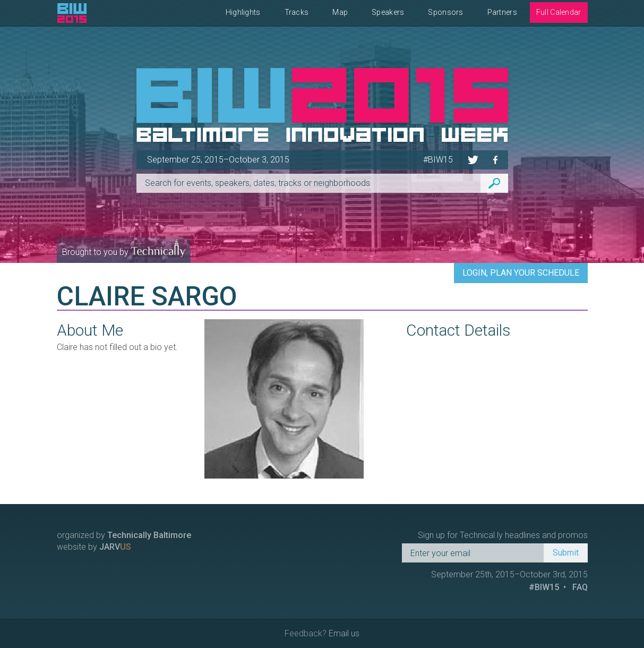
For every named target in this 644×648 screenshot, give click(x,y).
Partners (502, 12)
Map (340, 12)
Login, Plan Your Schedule (521, 273)
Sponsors (445, 12)
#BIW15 (438, 160)
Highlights (243, 12)
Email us (344, 633)
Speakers (388, 12)
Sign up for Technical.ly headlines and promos (503, 535)
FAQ (580, 587)
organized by (124, 535)
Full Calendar (559, 12)
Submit (566, 553)
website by (94, 547)
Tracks (297, 12)
